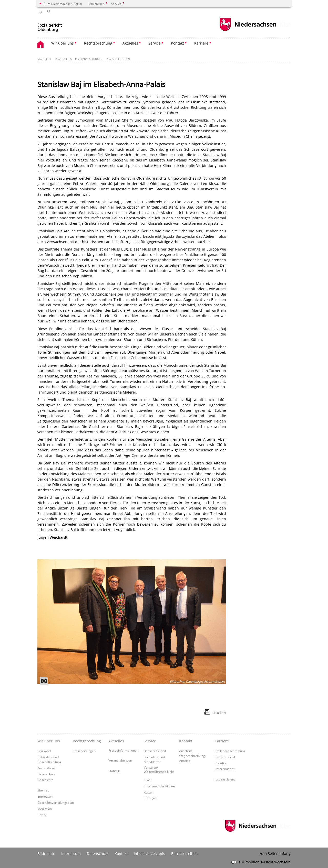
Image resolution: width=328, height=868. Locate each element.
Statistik (114, 771)
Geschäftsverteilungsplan (56, 802)
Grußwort (44, 751)
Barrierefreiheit (155, 751)
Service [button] (155, 43)
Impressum (45, 796)
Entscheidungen (84, 751)
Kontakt (121, 854)
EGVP (148, 780)
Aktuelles (65, 59)
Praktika (221, 763)
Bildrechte (46, 854)
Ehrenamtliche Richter (160, 786)
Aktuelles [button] (130, 43)
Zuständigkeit (47, 768)
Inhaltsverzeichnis (149, 854)
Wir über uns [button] (63, 43)
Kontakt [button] (177, 43)
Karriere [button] (201, 43)
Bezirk (42, 815)
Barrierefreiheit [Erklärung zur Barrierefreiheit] (184, 854)
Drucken (219, 713)
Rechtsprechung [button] (98, 43)
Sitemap (43, 790)
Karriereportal (225, 757)
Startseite (44, 59)
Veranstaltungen (90, 59)
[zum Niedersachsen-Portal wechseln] (248, 30)
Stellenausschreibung (230, 751)
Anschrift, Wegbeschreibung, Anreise (192, 756)
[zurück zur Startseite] (50, 25)
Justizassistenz (225, 779)
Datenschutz (46, 774)
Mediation (45, 809)
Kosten (149, 792)
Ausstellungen (120, 59)
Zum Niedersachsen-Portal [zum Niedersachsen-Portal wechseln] (63, 4)
